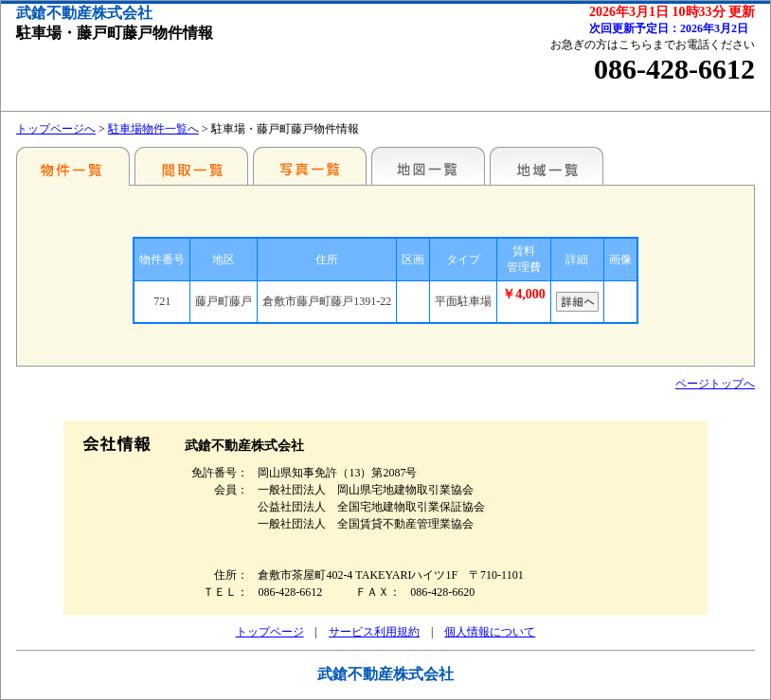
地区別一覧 (73, 166)
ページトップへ (715, 384)
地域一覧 (547, 166)
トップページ (270, 632)
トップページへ (56, 129)
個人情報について (490, 632)
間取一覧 (191, 166)
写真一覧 (310, 166)
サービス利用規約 (374, 632)
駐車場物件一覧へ (153, 129)
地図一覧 (428, 166)
